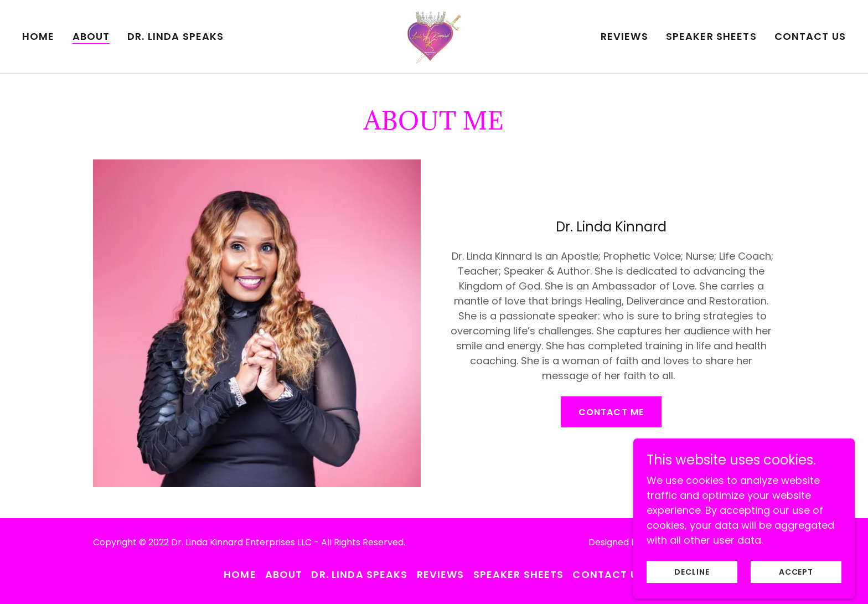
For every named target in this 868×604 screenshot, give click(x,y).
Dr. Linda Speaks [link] (175, 36)
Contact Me (611, 412)
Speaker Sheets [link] (711, 36)
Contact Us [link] (810, 36)
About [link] (91, 37)
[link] (434, 36)
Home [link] (38, 36)
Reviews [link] (624, 36)
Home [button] (240, 574)
